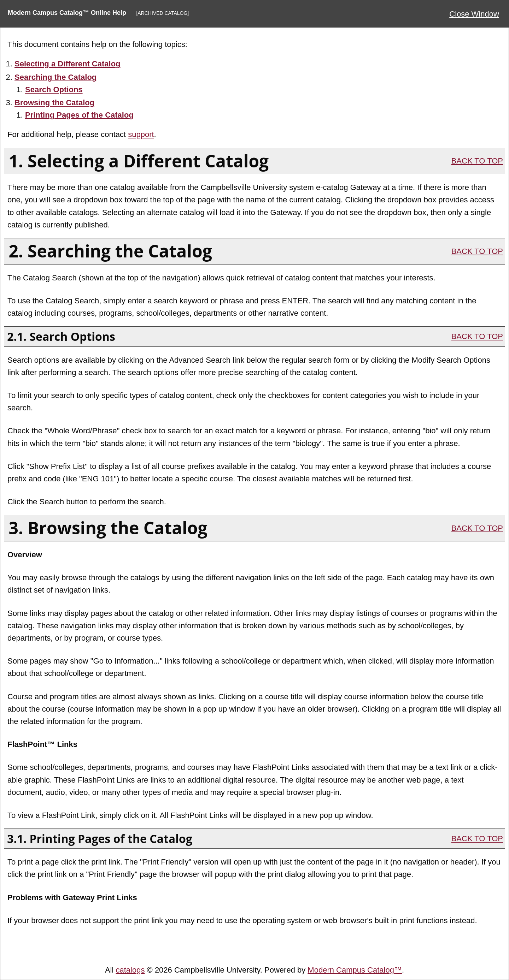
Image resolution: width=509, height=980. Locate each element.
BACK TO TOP (477, 161)
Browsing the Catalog (54, 103)
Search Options (54, 90)
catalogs (130, 970)
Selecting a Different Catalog (68, 64)
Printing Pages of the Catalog (79, 115)
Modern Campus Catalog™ (355, 970)
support (141, 134)
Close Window (474, 14)
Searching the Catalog (55, 77)
